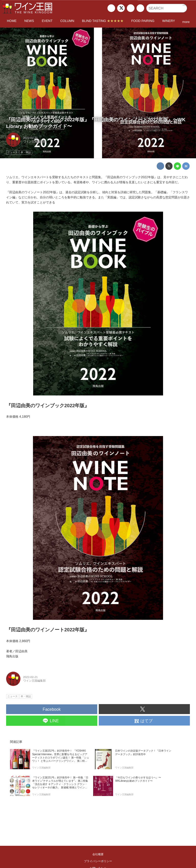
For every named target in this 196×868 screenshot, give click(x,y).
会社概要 (98, 854)
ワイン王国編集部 (34, 141)
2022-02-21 (30, 138)
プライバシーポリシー (98, 861)
